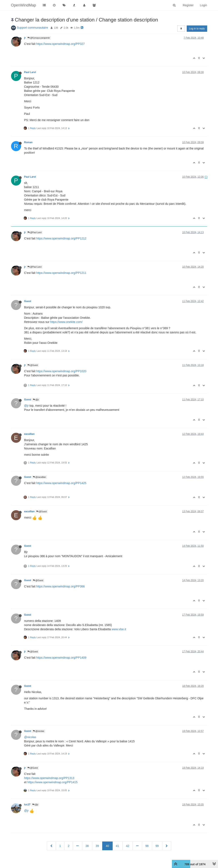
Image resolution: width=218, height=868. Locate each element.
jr (25, 38)
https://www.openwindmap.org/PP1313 (49, 778)
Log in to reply (197, 29)
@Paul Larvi (35, 232)
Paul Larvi (30, 72)
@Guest (33, 365)
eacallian (29, 434)
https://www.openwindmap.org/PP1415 (52, 782)
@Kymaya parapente (39, 38)
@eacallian (39, 477)
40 (107, 846)
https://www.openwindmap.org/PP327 (60, 44)
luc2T (27, 805)
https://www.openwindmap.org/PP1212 (61, 238)
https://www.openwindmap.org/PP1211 (61, 273)
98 (147, 846)
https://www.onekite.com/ (66, 322)
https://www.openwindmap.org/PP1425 (61, 483)
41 (118, 846)
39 (97, 846)
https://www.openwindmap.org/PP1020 (61, 371)
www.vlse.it (119, 629)
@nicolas (39, 731)
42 (128, 846)
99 (157, 846)
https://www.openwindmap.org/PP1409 (61, 658)
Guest (28, 301)
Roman (28, 142)
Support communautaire (32, 28)
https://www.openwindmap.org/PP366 (60, 586)
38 (87, 846)
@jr (36, 400)
